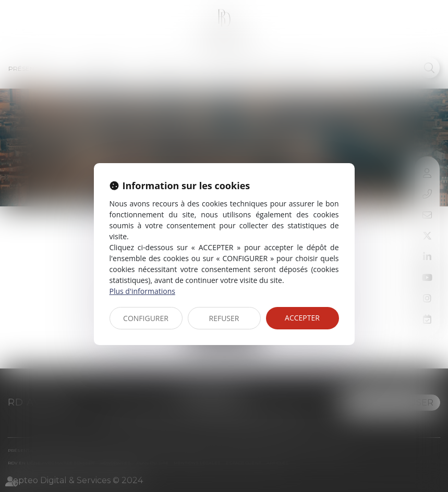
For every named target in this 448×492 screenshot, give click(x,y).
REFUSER (224, 318)
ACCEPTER (302, 318)
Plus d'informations (142, 291)
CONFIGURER (146, 318)
